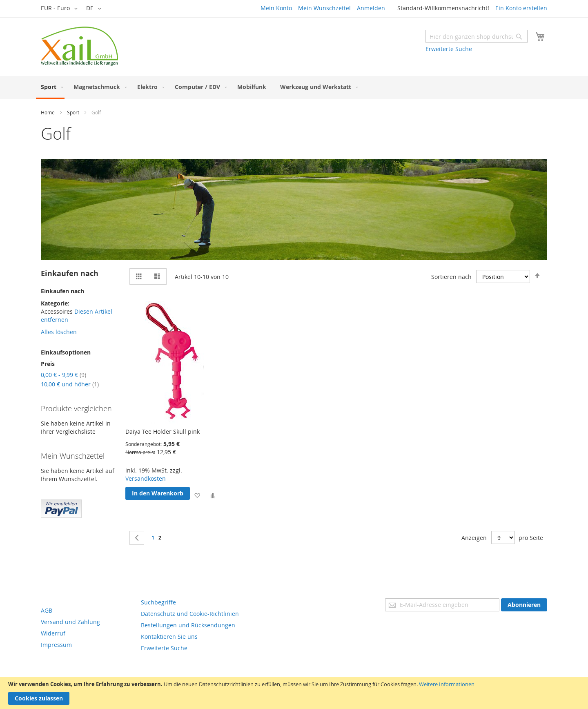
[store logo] (79, 46)
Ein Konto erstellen (521, 8)
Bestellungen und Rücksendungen (188, 625)
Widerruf (53, 633)
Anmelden (371, 8)
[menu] (294, 87)
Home (48, 112)
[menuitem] (50, 87)
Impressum (56, 645)
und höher (70, 384)
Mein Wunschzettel (324, 8)
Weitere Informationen (447, 684)
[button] (61, 9)
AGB (47, 610)
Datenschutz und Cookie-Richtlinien (190, 614)
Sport (73, 112)
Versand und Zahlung (70, 622)
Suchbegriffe (158, 602)
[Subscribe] (524, 605)
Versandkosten (146, 478)
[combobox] (477, 36)
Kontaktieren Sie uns (169, 637)
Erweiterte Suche (449, 49)
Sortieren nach (451, 277)
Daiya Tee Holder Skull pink (163, 431)
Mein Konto (276, 8)
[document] (294, 693)
